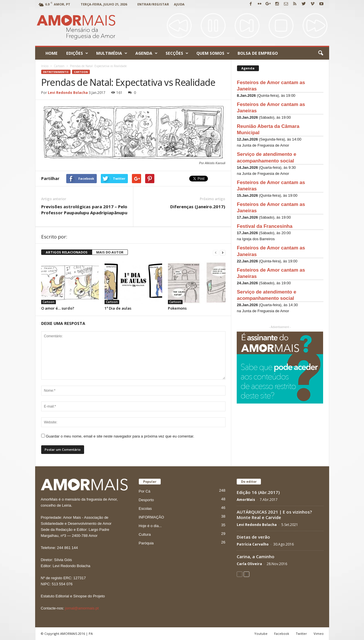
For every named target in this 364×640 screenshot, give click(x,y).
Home (52, 53)
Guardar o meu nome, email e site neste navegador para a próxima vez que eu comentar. (120, 436)
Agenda (146, 53)
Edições (77, 53)
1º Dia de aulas (118, 308)
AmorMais (246, 500)
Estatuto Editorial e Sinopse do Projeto (73, 596)
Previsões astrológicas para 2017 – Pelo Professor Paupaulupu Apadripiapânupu (84, 210)
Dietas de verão (253, 537)
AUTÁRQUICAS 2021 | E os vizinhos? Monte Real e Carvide (274, 515)
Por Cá (145, 491)
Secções (177, 53)
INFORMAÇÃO (151, 517)
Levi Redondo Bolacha (68, 93)
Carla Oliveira (249, 564)
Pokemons (177, 308)
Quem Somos (213, 53)
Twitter (301, 634)
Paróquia (146, 543)
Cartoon (81, 72)
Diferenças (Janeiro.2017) (198, 207)
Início (45, 66)
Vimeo (319, 634)
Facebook (282, 634)
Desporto (146, 500)
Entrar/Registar (153, 4)
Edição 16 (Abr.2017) (258, 492)
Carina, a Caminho (256, 556)
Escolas (145, 509)
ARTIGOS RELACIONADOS (67, 252)
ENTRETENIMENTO (56, 72)
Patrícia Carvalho (253, 544)
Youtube (261, 634)
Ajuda (179, 4)
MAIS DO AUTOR (110, 252)
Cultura (145, 534)
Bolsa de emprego (258, 53)
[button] (321, 53)
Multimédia (112, 53)
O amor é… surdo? (58, 308)
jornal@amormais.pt (82, 608)
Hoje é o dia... (150, 526)
